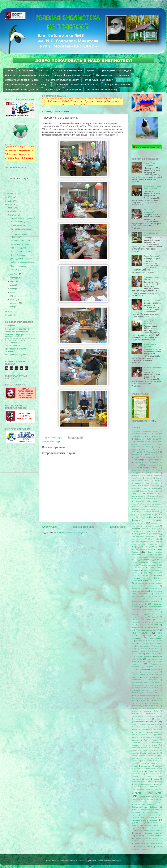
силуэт (147, 779)
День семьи (157, 560)
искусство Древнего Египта (144, 614)
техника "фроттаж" (154, 799)
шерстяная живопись (154, 830)
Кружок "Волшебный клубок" (99, 80)
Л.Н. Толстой (137, 654)
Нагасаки (159, 716)
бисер (137, 468)
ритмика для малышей (153, 768)
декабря (14, 211)
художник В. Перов (153, 818)
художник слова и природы (144, 820)
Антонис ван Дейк (153, 457)
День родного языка (141, 557)
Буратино (135, 475)
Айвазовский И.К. (153, 452)
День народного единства (151, 547)
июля (13, 285)
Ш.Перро (139, 831)
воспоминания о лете (152, 486)
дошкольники (151, 586)
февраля (14, 303)
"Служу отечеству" (18, 225)
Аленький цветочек (151, 455)
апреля (14, 296)
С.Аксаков (147, 776)
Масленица (136, 680)
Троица (136, 805)
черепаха (148, 828)
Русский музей (153, 771)
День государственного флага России (147, 542)
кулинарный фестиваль (150, 649)
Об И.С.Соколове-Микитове (68, 70)
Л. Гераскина (155, 651)
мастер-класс (153, 680)
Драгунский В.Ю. (138, 588)
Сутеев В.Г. (155, 797)
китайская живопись (140, 627)
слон (136, 784)
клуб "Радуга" (56, 442)
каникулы (148, 622)
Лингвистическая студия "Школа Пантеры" (27, 85)
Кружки (91, 70)
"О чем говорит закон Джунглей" (19, 236)
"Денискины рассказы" (140, 434)
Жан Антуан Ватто (149, 596)
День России (144, 560)
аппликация (137, 460)
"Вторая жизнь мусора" (20, 222)
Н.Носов (148, 716)
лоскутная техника (151, 672)
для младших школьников (144, 583)
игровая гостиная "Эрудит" (144, 609)
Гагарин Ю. (154, 509)
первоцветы (147, 737)
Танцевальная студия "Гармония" (62, 80)
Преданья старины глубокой (142, 756)
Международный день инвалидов (147, 688)
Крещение (142, 643)
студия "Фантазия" (147, 793)
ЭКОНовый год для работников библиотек (147, 841)
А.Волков (156, 449)
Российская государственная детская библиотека (18, 336)
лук (150, 675)
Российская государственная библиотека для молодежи (18, 330)
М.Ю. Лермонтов (151, 677)
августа (14, 281)
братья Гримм (152, 473)
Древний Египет (154, 588)
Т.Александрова (137, 799)
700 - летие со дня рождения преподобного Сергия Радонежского (147, 444)
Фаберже (153, 807)
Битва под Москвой (141, 470)
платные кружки (150, 745)
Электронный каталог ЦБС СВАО (22, 89)
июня (13, 289)
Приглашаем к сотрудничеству (102, 89)
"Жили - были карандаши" (149, 164)
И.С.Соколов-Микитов (153, 607)
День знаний (139, 544)
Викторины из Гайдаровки (16, 354)
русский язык (137, 774)
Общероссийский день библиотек (145, 724)
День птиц (158, 555)
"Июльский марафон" (148, 322)
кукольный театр (144, 646)
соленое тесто (153, 789)
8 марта (147, 447)
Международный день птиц (144, 690)
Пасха (157, 732)
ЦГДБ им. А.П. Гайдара (140, 823)
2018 (10, 197)
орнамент (135, 730)
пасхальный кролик (139, 735)
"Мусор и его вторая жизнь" (22, 252)
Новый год (152, 721)
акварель (135, 455)
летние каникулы (146, 662)
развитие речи (146, 766)
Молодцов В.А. (144, 701)
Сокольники (140, 789)
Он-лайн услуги (53, 89)
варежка (149, 478)
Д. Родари (146, 531)
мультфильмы (136, 716)
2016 (10, 204)
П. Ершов (159, 730)
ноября (14, 215)
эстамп (149, 847)
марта (13, 300)
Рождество (139, 771)
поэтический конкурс (151, 753)
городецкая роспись (151, 526)
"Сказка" (147, 436)
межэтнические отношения (150, 695)
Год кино (154, 523)
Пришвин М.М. (147, 761)
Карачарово (143, 625)
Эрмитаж (140, 847)
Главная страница (83, 527)
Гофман (135, 529)
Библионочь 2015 (138, 465)
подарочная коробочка (140, 748)
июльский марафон (141, 620)
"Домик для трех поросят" (21, 259)
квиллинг (155, 625)
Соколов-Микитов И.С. (152, 787)
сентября (15, 278)
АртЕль (159, 460)
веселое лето (136, 486)
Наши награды (73, 89)
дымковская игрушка (140, 591)
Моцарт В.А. (136, 708)
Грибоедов (145, 529)
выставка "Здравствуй (150, 507)
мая (12, 292)
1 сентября (140, 441)
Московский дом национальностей (145, 706)
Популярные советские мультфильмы (15, 341)
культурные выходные (139, 651)
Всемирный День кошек (153, 499)
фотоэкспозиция (152, 812)
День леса (151, 544)
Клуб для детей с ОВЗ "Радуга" (116, 70)
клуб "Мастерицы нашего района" (145, 630)
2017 (10, 201)
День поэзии (146, 555)
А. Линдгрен (144, 449)
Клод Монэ (155, 628)
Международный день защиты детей (147, 685)
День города (153, 539)
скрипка (159, 782)
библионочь (154, 462)
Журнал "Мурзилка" (14, 346)
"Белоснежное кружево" (150, 346)
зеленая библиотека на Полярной (145, 601)
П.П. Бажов (138, 732)
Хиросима (135, 815)
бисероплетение (150, 468)
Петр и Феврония (151, 740)
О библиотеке (26, 70)
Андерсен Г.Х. (137, 457)
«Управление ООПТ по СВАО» (148, 439)
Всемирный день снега (147, 501)
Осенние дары (147, 730)
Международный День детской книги (145, 682)
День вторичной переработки (143, 536)
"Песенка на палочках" (20, 244)
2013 (10, 315)
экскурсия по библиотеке (148, 844)
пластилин (136, 743)
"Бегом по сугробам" (152, 300)
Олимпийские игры (139, 727)
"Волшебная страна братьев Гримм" (152, 188)
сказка (156, 779)
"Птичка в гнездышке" (149, 211)
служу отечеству (146, 784)
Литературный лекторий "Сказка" (22, 80)
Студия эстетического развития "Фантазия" (27, 75)
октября (14, 274)
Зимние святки (137, 604)
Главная (10, 70)
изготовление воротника (149, 612)
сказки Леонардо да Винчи (142, 782)
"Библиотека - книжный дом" (22, 262)
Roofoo (100, 861)
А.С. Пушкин (137, 452)
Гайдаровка (10, 326)
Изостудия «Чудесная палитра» (112, 75)
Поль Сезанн (148, 750)
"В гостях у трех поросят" (21, 270)
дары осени (158, 531)
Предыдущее (117, 527)
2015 (10, 208)
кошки (150, 641)
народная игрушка (143, 719)
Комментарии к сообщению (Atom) (72, 533)
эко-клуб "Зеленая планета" (149, 833)
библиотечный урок (154, 465)
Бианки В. (139, 462)
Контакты (43, 70)
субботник (144, 797)
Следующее (49, 527)
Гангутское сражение (151, 512)
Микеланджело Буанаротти (142, 698)
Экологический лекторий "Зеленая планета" (77, 85)
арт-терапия (149, 460)
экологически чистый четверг (147, 838)
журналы (156, 599)
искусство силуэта (139, 617)
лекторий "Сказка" (154, 654)
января (14, 307)
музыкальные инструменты (144, 714)
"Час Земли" (158, 436)
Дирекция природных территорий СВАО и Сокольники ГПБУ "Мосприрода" (147, 578)
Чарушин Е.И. (136, 828)
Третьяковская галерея (154, 802)
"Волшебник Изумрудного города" (145, 431)
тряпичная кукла (148, 805)
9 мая (156, 447)
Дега (136, 534)
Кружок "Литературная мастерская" (73, 75)
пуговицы (154, 763)
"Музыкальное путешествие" (22, 218)
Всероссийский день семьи (142, 504)
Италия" (155, 617)
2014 (10, 311)
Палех (148, 732)
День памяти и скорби (144, 549)
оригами (155, 727)
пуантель (144, 763)
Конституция (140, 641)
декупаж (143, 534)
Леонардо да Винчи (143, 656)
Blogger (117, 861)
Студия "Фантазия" (152, 256)
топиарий (138, 802)
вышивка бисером (138, 509)
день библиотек (154, 534)
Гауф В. (134, 515)
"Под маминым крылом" (20, 241)
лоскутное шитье (138, 675)
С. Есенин (151, 774)
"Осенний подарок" (18, 248)
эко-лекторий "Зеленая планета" (149, 836)
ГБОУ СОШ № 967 (147, 515)
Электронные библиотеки (117, 85)
